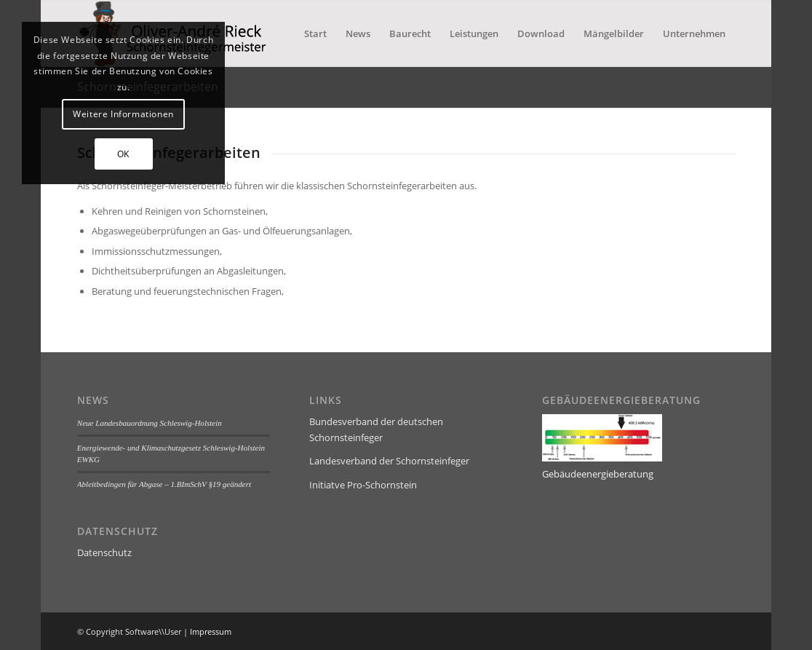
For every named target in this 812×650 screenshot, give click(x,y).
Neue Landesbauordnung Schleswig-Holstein (150, 423)
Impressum (211, 631)
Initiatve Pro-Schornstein (363, 485)
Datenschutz (104, 552)
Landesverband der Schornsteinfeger (389, 461)
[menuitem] (315, 33)
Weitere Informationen (123, 114)
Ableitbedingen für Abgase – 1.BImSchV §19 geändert (164, 484)
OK (123, 154)
